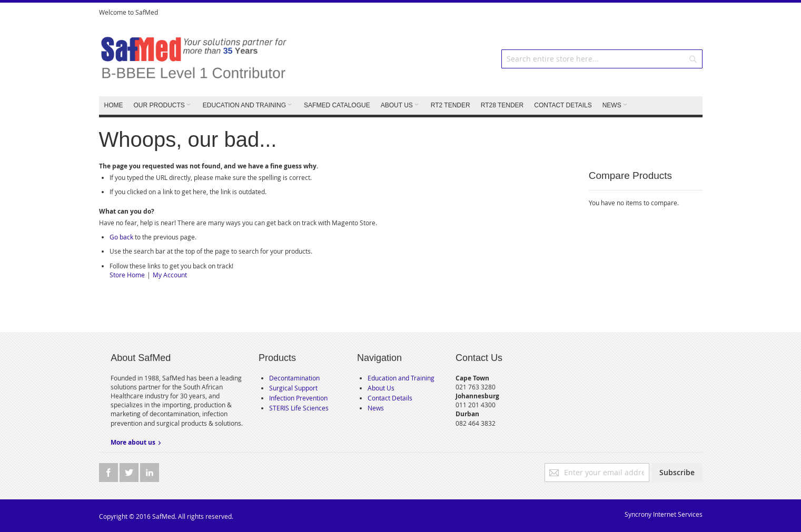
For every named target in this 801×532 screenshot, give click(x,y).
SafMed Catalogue (337, 105)
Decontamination (294, 378)
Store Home (127, 275)
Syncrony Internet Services (664, 514)
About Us (381, 388)
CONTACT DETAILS (563, 105)
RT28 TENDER (502, 105)
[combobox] (602, 59)
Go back (121, 237)
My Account (170, 275)
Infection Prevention (298, 398)
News (376, 408)
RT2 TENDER (451, 105)
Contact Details (390, 398)
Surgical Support (293, 388)
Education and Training (401, 378)
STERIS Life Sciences (299, 408)
